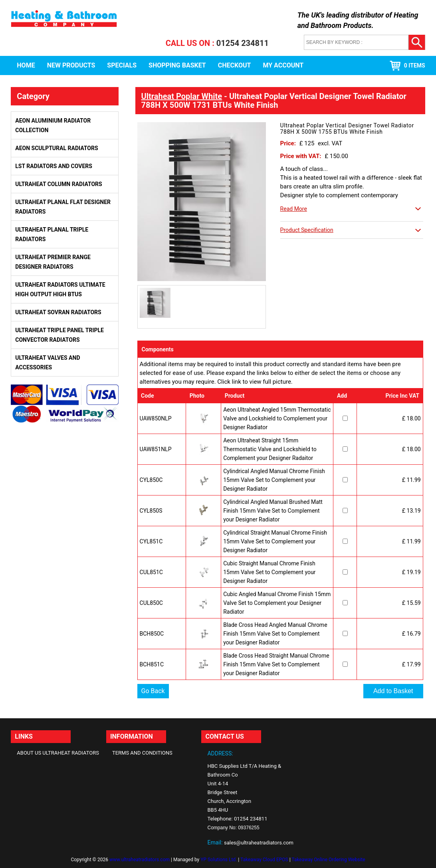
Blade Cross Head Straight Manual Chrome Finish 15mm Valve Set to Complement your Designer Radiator (276, 664)
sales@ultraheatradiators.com (259, 843)
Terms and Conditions (142, 753)
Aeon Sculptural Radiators (56, 148)
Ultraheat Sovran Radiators (58, 312)
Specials (122, 65)
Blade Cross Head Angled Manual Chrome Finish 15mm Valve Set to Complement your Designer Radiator (275, 634)
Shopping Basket (177, 65)
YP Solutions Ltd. (219, 860)
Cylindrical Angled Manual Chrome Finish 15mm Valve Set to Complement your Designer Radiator (274, 480)
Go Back (153, 691)
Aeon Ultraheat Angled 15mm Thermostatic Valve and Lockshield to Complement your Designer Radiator (277, 418)
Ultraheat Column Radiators (58, 184)
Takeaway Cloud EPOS (264, 860)
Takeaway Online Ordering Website (328, 860)
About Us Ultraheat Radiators (58, 753)
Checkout (235, 65)
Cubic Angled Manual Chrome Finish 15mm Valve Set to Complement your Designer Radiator (277, 603)
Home (26, 65)
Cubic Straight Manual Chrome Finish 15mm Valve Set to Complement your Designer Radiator (269, 572)
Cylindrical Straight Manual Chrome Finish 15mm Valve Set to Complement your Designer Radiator (275, 541)
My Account (283, 65)
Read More (294, 209)
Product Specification (307, 230)
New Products (71, 65)
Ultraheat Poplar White (182, 96)
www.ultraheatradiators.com (140, 860)
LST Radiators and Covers (54, 166)
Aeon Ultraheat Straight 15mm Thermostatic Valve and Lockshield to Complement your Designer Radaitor (270, 449)
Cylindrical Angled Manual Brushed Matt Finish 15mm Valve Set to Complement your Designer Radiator (273, 511)
